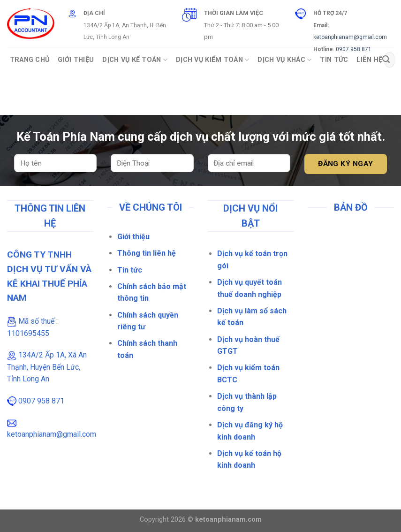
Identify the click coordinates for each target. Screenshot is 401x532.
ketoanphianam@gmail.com (350, 37)
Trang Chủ (30, 60)
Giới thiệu (133, 237)
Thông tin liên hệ (147, 253)
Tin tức (130, 270)
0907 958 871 (354, 49)
